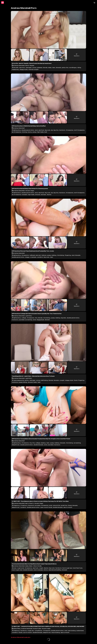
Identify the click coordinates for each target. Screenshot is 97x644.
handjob (24, 195)
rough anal (20, 568)
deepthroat (16, 445)
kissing (43, 443)
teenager (29, 68)
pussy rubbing (52, 255)
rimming (24, 132)
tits (36, 318)
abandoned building (55, 570)
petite (27, 380)
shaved (38, 195)
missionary (15, 69)
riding (79, 68)
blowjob (58, 68)
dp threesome (16, 132)
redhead (32, 255)
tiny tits (32, 443)
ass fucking (72, 631)
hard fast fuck (78, 568)
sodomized (80, 631)
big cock (48, 130)
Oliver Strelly (37, 566)
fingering (68, 255)
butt (46, 132)
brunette (38, 505)
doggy (27, 257)
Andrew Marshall (19, 65)
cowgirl (62, 380)
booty (30, 132)
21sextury (17, 505)
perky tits (65, 68)
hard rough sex (67, 568)
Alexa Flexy (17, 629)
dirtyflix (16, 68)
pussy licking (23, 382)
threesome (70, 130)
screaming (29, 320)
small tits (64, 505)
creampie (33, 257)
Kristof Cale (37, 629)
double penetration (28, 130)
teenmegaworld (19, 380)
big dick (63, 318)
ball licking (44, 380)
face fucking (56, 632)
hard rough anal (17, 570)
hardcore (62, 130)
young (34, 68)
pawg (34, 132)
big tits (56, 130)
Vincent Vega (30, 191)
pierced (38, 255)
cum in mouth (27, 632)
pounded (22, 320)
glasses (40, 68)
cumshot (40, 257)
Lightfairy (29, 316)
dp (52, 130)
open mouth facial (46, 507)
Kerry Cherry (29, 503)
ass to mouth (68, 507)
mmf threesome (79, 130)
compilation (38, 631)
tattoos (44, 255)
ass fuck (22, 68)
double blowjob (38, 445)
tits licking (61, 255)
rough (41, 568)
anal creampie (38, 570)
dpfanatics (17, 130)
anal (36, 130)
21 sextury (24, 505)
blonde (45, 68)
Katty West (29, 566)
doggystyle (40, 320)
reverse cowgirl (33, 69)
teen (54, 68)
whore (46, 570)
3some (49, 195)
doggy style (24, 69)
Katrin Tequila (30, 65)
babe (50, 68)
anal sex (43, 195)
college (24, 318)
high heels (40, 132)
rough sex (31, 631)
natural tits (56, 505)
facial (76, 380)
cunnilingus (73, 68)
